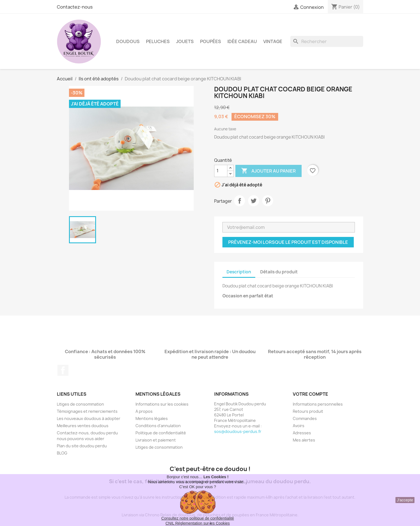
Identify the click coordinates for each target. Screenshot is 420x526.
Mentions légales (152, 418)
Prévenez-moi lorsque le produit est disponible (288, 242)
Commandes (305, 418)
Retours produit (308, 411)
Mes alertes (304, 440)
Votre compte (310, 394)
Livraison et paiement (156, 440)
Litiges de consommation (80, 404)
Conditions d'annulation (158, 426)
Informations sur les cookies (162, 404)
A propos (144, 411)
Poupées (211, 41)
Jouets (185, 41)
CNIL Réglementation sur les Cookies (198, 523)
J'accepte (405, 500)
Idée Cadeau (242, 41)
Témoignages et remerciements (87, 411)
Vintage (273, 41)
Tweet (254, 201)
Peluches (158, 41)
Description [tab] (239, 272)
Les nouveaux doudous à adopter (89, 418)
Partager (240, 201)
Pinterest (268, 201)
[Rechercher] (327, 41)
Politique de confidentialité (161, 433)
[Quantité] (221, 171)
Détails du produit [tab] (279, 272)
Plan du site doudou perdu (82, 446)
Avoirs (299, 426)
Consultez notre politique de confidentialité (198, 518)
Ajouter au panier (269, 171)
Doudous (128, 41)
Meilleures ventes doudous (83, 426)
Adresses (302, 433)
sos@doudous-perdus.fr (238, 431)
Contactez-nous (75, 7)
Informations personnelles (318, 404)
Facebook (63, 370)
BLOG (62, 453)
